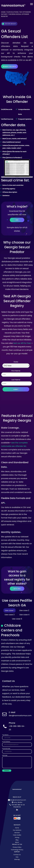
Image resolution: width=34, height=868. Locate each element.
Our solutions (12, 12)
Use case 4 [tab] (24, 615)
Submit (16, 389)
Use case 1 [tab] (10, 610)
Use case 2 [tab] (24, 610)
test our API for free (22, 343)
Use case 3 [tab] (10, 615)
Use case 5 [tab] (17, 619)
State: (16, 362)
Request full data (9, 66)
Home (3, 12)
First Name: (16, 371)
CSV (17, 220)
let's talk (17, 589)
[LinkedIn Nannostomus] (17, 810)
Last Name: (16, 380)
